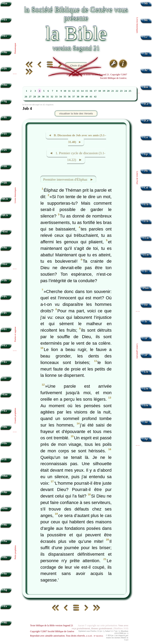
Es (5, 362)
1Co (146, 104)
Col (146, 188)
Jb (5, 280)
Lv (5, 36)
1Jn (146, 372)
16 (91, 91)
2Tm (146, 255)
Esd (5, 232)
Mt (146, 3)
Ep (146, 154)
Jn (146, 54)
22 (117, 91)
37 (74, 97)
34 (61, 97)
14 (82, 91)
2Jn (146, 389)
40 (87, 97)
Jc (146, 322)
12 (74, 91)
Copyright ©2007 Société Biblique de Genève (52, 631)
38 (78, 97)
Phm (146, 288)
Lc (146, 37)
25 (130, 91)
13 (78, 91)
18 (100, 91)
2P (146, 355)
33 (56, 97)
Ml (5, 623)
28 (35, 97)
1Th (146, 204)
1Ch (5, 199)
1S (5, 134)
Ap (146, 439)
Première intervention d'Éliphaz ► (68, 179)
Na (5, 541)
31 (48, 97)
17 (95, 91)
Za (5, 606)
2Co (146, 121)
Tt (146, 271)
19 (104, 91)
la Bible (76, 33)
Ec (5, 329)
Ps (6, 297)
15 (87, 91)
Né (5, 248)
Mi (5, 525)
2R (5, 183)
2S (5, 150)
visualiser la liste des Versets (76, 113)
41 (91, 97)
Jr (5, 378)
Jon (5, 508)
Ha (5, 557)
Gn (5, 3)
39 (82, 97)
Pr (5, 313)
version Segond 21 (76, 48)
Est (5, 264)
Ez (5, 411)
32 (52, 97)
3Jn (146, 405)
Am (5, 476)
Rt (5, 117)
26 (26, 97)
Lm (5, 394)
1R (5, 166)
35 (65, 97)
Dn (5, 427)
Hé (146, 305)
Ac (146, 70)
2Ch (5, 215)
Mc (146, 20)
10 (65, 91)
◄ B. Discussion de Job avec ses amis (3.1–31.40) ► (77, 139)
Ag (5, 590)
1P (146, 338)
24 (126, 91)
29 (39, 97)
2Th (146, 221)
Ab (5, 492)
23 (121, 91)
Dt (5, 69)
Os (5, 443)
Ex (5, 20)
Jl (5, 460)
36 (69, 97)
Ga (146, 137)
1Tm (146, 238)
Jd (146, 422)
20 (108, 91)
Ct (5, 346)
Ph (146, 171)
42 (95, 97)
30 (43, 97)
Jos (5, 85)
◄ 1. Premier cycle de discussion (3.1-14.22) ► (77, 157)
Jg (6, 101)
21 (113, 91)
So (5, 574)
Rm (146, 87)
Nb (5, 52)
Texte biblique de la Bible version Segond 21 (52, 625)
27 (30, 97)
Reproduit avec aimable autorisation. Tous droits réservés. (66, 636)
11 (69, 91)
